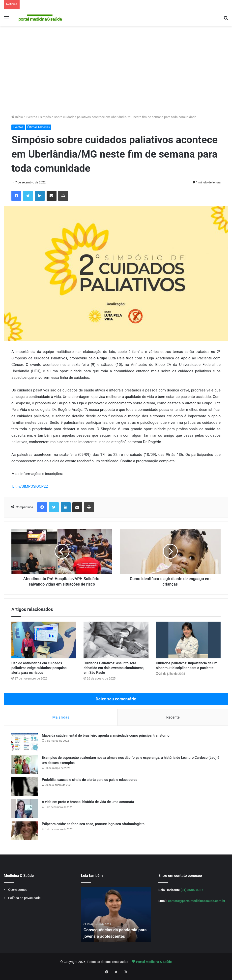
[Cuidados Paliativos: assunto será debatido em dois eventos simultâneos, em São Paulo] (116, 640)
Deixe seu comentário (116, 699)
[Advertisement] (116, 68)
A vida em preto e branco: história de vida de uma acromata (88, 802)
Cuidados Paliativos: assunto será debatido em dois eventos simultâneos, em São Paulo (114, 668)
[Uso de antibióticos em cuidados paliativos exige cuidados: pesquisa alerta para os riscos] (44, 640)
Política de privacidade (24, 899)
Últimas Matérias (39, 127)
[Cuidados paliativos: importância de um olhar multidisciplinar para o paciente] (188, 640)
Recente (173, 717)
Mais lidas (61, 717)
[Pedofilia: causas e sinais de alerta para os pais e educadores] (25, 787)
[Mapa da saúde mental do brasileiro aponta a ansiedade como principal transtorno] (25, 743)
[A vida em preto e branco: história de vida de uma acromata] (25, 809)
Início (17, 117)
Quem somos (18, 891)
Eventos (31, 117)
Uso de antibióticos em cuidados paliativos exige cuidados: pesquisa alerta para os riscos (39, 668)
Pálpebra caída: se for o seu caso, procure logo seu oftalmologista (94, 824)
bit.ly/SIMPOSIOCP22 (30, 486)
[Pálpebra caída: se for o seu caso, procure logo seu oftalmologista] (25, 831)
